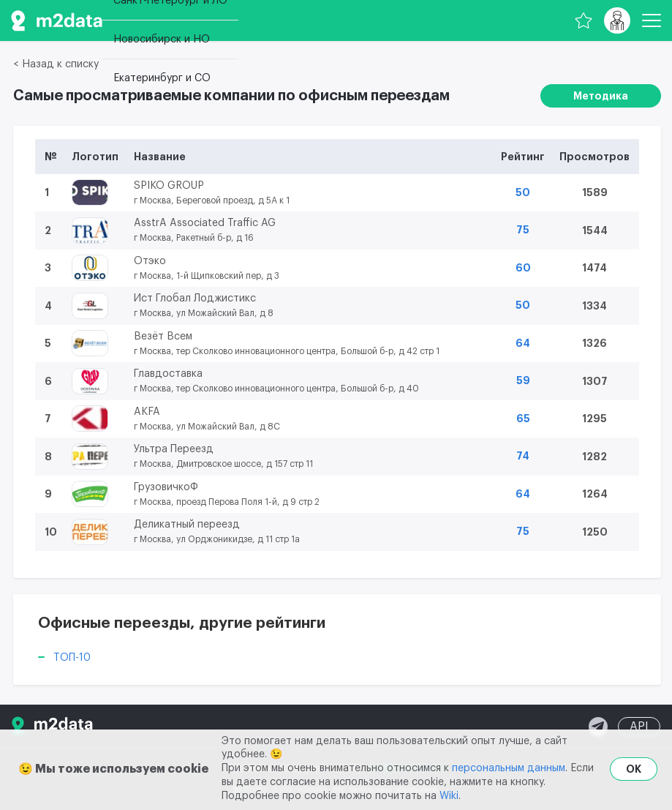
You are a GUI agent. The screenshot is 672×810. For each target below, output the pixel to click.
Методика (601, 96)
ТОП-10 (72, 658)
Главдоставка (168, 374)
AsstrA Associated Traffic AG (205, 223)
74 (523, 456)
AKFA (147, 412)
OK (634, 769)
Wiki (449, 796)
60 (523, 268)
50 (523, 192)
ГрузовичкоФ (166, 487)
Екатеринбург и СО (162, 78)
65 (523, 419)
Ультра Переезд (174, 449)
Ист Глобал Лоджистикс (195, 299)
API (639, 727)
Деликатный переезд (187, 525)
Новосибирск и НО (162, 40)
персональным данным (509, 768)
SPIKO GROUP (169, 186)
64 (523, 343)
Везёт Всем (163, 337)
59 (523, 380)
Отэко (150, 261)
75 (523, 230)
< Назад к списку (56, 64)
